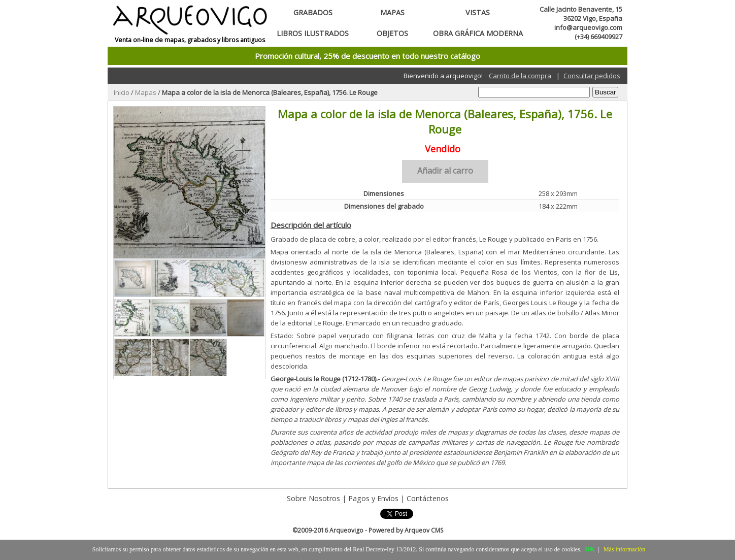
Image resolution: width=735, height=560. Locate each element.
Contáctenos (428, 498)
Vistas (478, 12)
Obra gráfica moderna (478, 33)
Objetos (392, 33)
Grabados (313, 12)
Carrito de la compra (520, 76)
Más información (624, 549)
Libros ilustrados (313, 33)
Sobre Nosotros (313, 498)
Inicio (122, 92)
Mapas (392, 12)
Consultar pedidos (592, 76)
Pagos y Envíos (373, 498)
